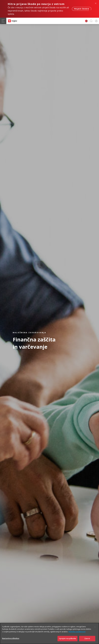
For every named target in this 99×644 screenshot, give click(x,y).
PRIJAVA (96, 21)
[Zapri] (95, 627)
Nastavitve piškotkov (11, 638)
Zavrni (87, 638)
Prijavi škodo (82, 9)
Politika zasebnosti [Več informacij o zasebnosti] (77, 632)
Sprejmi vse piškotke (67, 638)
